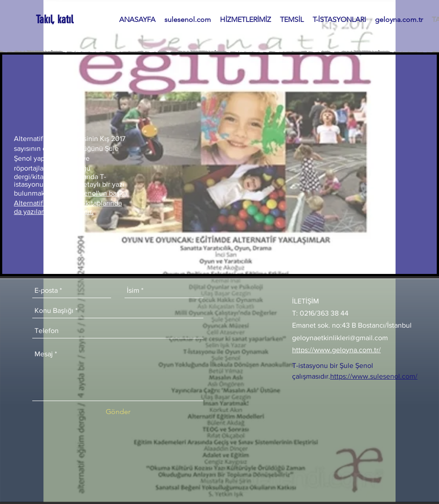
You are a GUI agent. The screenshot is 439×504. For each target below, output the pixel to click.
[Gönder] (118, 412)
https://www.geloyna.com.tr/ (336, 350)
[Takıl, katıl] (55, 19)
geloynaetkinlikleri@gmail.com (340, 338)
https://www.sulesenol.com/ (374, 376)
